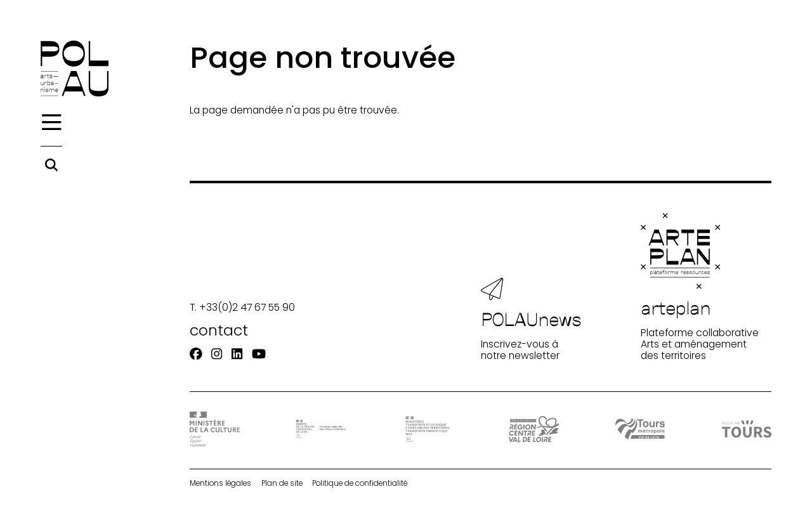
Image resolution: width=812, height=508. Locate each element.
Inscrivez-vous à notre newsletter (531, 320)
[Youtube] (259, 354)
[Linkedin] (237, 354)
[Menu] (51, 122)
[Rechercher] (51, 165)
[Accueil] (75, 68)
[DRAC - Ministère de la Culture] (214, 429)
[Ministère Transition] (428, 429)
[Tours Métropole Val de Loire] (640, 429)
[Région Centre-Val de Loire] (534, 429)
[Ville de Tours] (747, 429)
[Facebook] (196, 354)
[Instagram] (217, 354)
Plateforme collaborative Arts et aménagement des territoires (700, 287)
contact (219, 330)
